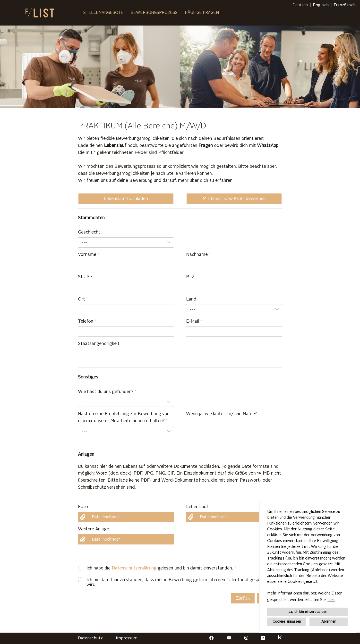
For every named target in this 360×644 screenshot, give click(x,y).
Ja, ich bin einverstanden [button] (308, 612)
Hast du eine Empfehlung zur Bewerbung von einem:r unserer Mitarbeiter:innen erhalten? (124, 417)
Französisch (345, 5)
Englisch (321, 5)
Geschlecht (89, 232)
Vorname (89, 255)
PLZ (190, 277)
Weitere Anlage (94, 529)
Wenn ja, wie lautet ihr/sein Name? (221, 414)
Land (191, 299)
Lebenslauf (197, 507)
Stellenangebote (103, 13)
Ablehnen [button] (329, 622)
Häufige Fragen (202, 13)
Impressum (127, 638)
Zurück (243, 598)
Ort (83, 299)
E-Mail (194, 321)
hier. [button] (331, 600)
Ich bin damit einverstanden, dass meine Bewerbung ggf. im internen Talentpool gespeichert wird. (176, 582)
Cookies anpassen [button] (287, 622)
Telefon (87, 321)
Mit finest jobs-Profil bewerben (234, 199)
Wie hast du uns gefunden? (107, 392)
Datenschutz (90, 638)
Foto (83, 507)
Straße (85, 277)
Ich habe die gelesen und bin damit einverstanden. (155, 568)
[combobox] (126, 243)
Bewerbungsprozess (154, 13)
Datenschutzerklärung (134, 568)
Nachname (198, 255)
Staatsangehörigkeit (99, 344)
